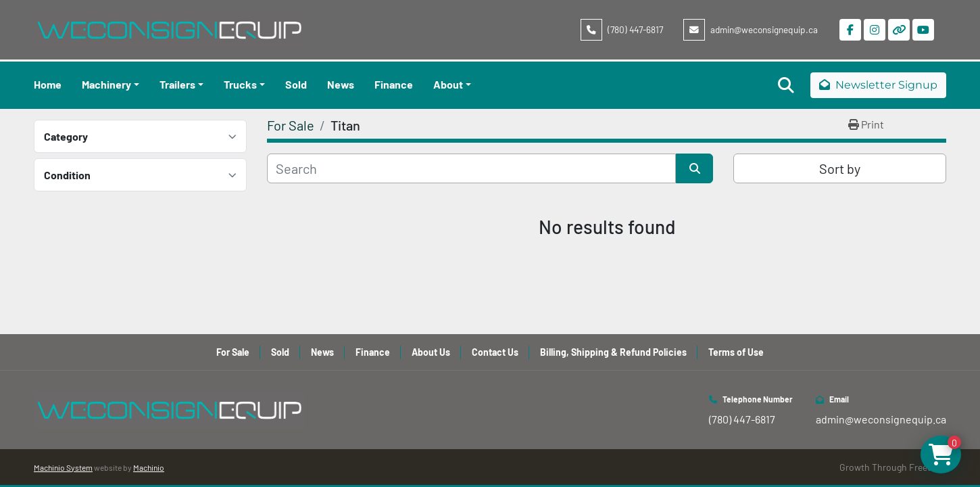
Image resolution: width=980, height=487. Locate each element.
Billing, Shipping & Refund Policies (613, 352)
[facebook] (850, 30)
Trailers (177, 84)
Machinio (149, 467)
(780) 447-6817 (635, 29)
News (341, 84)
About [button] (448, 84)
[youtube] (923, 30)
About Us (431, 352)
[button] (111, 85)
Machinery (106, 84)
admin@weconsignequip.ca (764, 29)
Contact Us (495, 352)
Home (48, 84)
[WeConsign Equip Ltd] (169, 408)
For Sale (233, 352)
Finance (394, 84)
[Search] (471, 168)
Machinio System (63, 467)
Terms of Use (736, 352)
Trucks (240, 84)
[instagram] (875, 30)
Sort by (840, 168)
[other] (899, 30)
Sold (296, 84)
